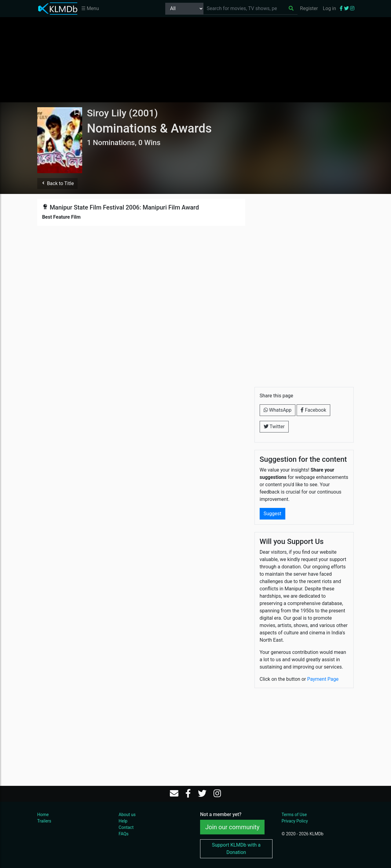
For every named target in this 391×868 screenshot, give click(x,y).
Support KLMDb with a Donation (236, 849)
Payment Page (323, 679)
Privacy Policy (295, 821)
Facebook (313, 410)
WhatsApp (278, 410)
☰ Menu (90, 8)
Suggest (272, 514)
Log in (329, 8)
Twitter (274, 427)
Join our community (232, 827)
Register (309, 8)
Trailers (44, 821)
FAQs (124, 834)
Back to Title (57, 183)
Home (43, 815)
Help (123, 821)
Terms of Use (294, 815)
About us (127, 815)
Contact (126, 827)
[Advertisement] (195, 60)
